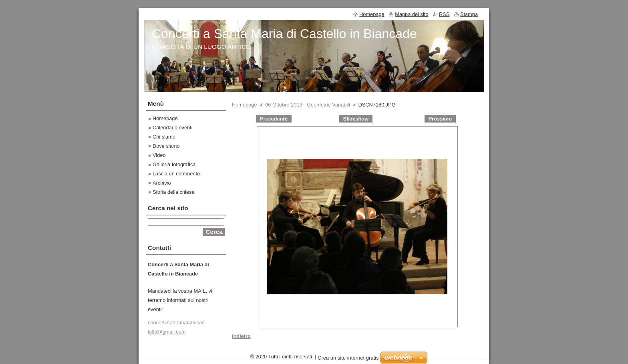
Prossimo (440, 119)
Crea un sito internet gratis (348, 360)
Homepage (245, 105)
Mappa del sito (412, 14)
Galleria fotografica (174, 164)
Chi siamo (164, 137)
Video (159, 155)
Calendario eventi (173, 128)
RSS (444, 14)
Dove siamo (166, 146)
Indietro (241, 336)
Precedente (274, 119)
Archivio (162, 183)
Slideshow (356, 119)
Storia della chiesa (174, 192)
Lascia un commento (176, 174)
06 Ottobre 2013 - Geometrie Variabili (308, 105)
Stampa (469, 14)
